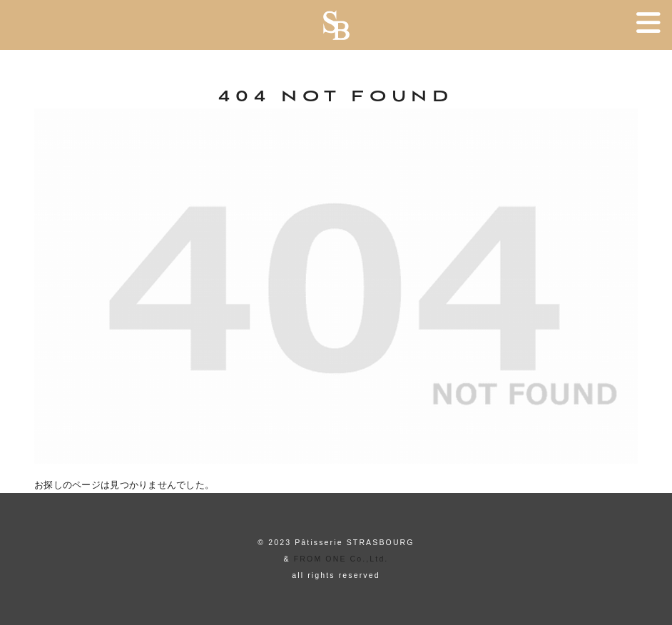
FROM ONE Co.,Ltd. (341, 559)
